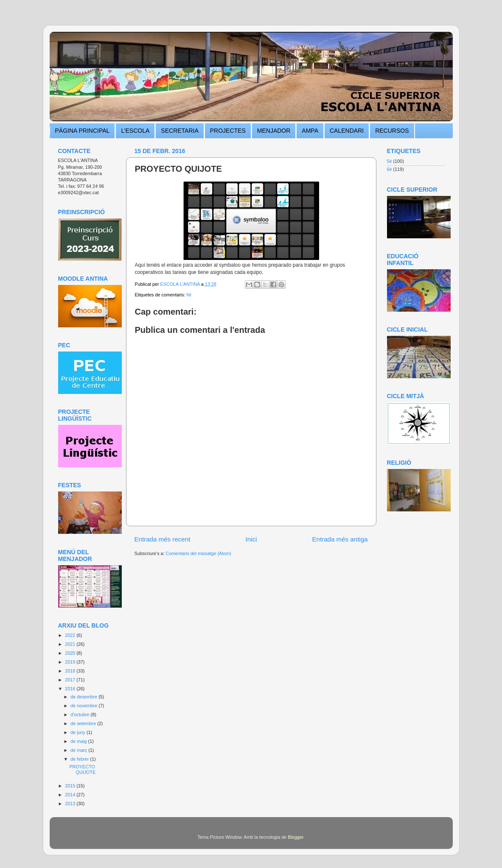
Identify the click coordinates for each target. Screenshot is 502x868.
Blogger (296, 837)
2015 (71, 786)
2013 (71, 804)
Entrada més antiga (340, 539)
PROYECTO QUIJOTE (82, 769)
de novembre (84, 706)
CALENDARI (347, 131)
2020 (71, 653)
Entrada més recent (163, 539)
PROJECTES (228, 131)
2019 (71, 662)
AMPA (310, 131)
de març (79, 750)
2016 (71, 689)
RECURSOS (392, 131)
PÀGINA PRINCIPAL (83, 131)
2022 (71, 635)
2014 (71, 795)
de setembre (84, 723)
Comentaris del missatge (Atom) (199, 553)
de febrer (80, 759)
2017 (71, 680)
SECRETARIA (179, 131)
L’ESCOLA (135, 131)
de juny (79, 732)
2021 (71, 644)
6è (189, 295)
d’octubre (80, 714)
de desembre (84, 697)
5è (390, 161)
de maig (79, 741)
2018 (71, 671)
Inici (251, 539)
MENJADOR (274, 131)
